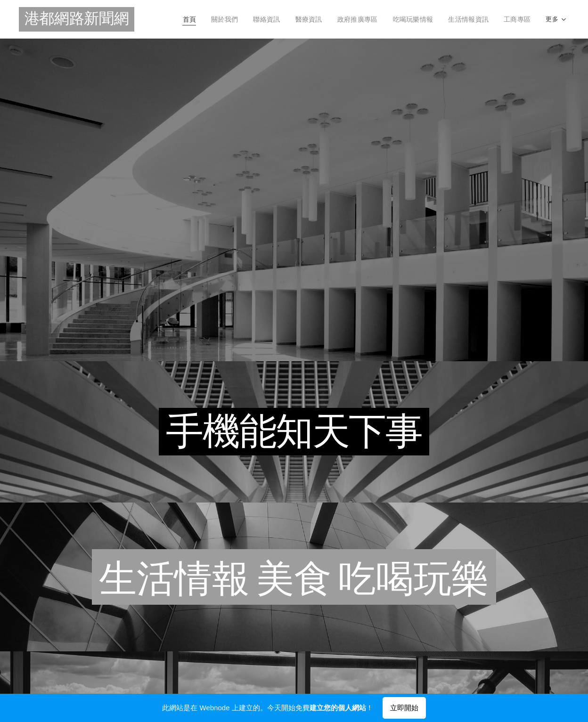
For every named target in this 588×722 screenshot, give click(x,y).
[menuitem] (168, 19)
